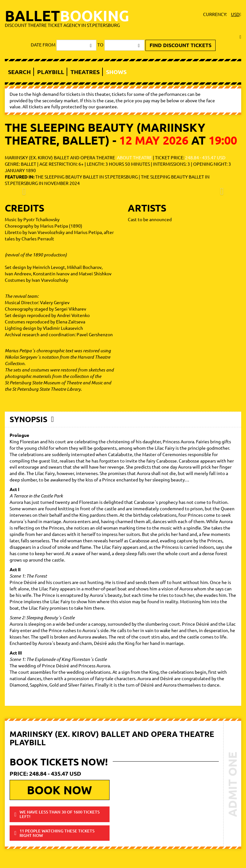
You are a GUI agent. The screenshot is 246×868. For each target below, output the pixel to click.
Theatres (85, 72)
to (100, 45)
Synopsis (29, 419)
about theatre (134, 157)
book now (59, 790)
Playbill (51, 72)
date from (43, 45)
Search (19, 72)
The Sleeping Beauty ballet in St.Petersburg (86, 177)
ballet (67, 18)
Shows (116, 72)
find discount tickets (180, 45)
